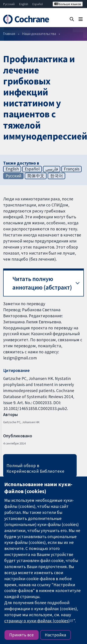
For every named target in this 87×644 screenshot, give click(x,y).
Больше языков (68, 4)
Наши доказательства (39, 34)
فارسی (52, 169)
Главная (9, 34)
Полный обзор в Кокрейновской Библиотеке (36, 468)
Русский (9, 4)
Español (38, 4)
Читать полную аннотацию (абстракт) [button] (42, 283)
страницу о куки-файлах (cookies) (37, 621)
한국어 (57, 176)
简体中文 (36, 176)
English (24, 4)
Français (72, 169)
